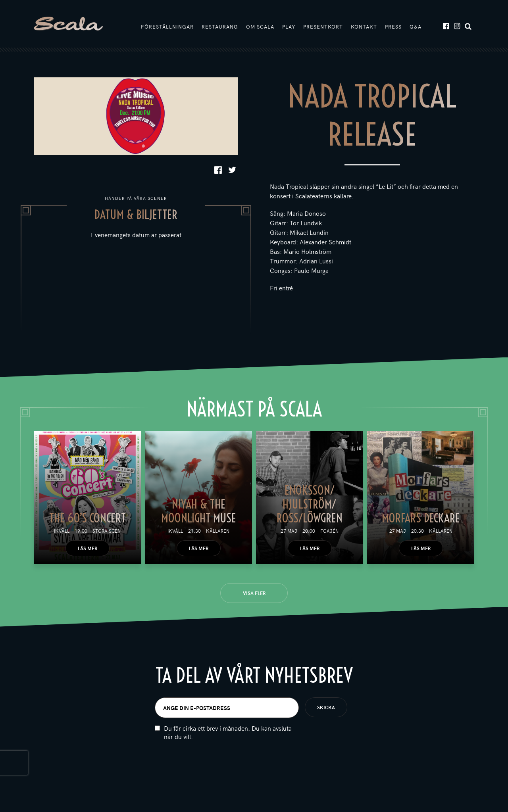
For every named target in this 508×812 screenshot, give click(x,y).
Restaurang (220, 27)
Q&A (416, 27)
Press (393, 27)
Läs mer (88, 548)
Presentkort (323, 27)
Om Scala (260, 27)
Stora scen (107, 531)
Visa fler (254, 593)
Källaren (218, 531)
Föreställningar (167, 27)
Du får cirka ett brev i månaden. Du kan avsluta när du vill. (228, 732)
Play (289, 27)
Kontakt (364, 27)
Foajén (329, 531)
